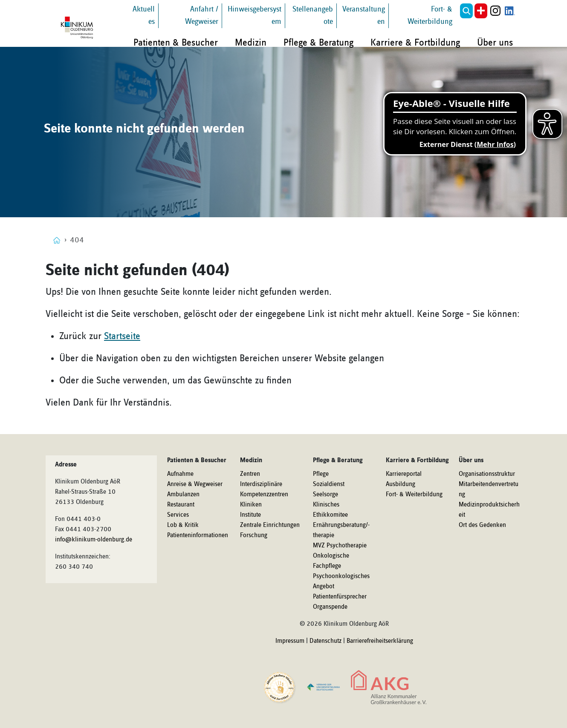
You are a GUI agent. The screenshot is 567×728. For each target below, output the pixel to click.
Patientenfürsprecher (340, 597)
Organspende (330, 607)
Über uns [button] (495, 43)
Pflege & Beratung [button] (318, 43)
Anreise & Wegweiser (195, 484)
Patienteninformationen (198, 535)
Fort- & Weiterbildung (414, 495)
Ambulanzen (183, 495)
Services (178, 515)
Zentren (250, 474)
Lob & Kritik (183, 525)
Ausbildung (401, 484)
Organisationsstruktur (487, 474)
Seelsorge (325, 495)
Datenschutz (325, 641)
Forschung (254, 535)
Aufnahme (180, 474)
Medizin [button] (251, 43)
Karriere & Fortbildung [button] (415, 43)
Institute (250, 515)
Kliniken (251, 505)
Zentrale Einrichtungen (270, 525)
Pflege (321, 474)
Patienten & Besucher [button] (176, 43)
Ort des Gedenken (482, 525)
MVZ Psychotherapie (340, 546)
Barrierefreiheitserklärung (380, 641)
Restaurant (181, 505)
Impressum (290, 641)
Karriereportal (404, 474)
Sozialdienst (329, 484)
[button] (466, 11)
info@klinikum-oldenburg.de (94, 540)
